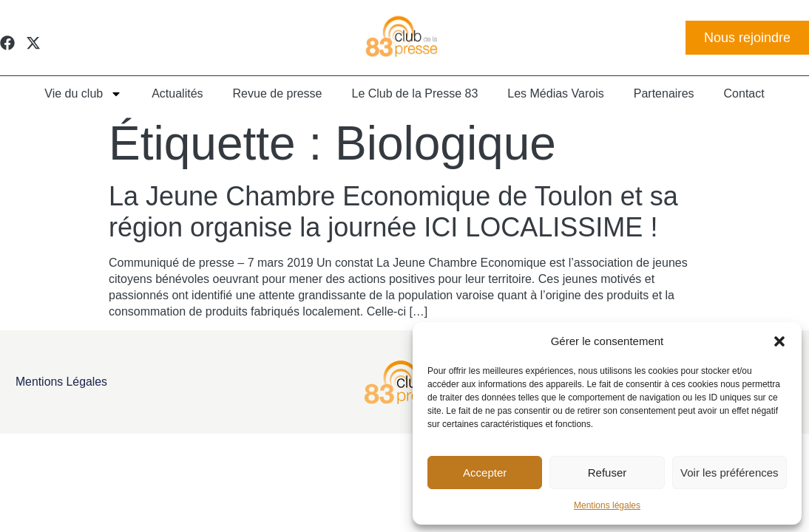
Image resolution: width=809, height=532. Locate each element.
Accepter (485, 473)
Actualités (177, 93)
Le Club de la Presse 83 (415, 93)
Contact (744, 93)
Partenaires (664, 93)
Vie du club (83, 94)
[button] (779, 341)
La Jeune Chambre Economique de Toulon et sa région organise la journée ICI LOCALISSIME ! (393, 212)
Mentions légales (607, 505)
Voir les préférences (730, 473)
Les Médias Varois (555, 93)
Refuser (607, 473)
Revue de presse (278, 93)
